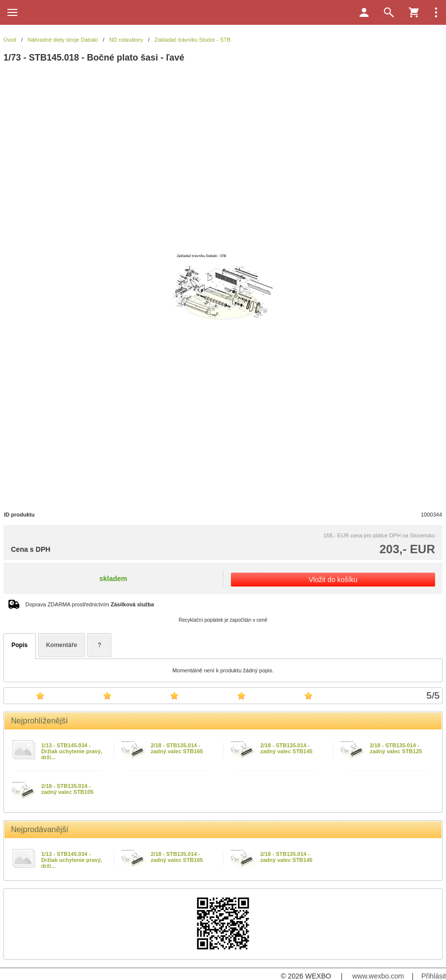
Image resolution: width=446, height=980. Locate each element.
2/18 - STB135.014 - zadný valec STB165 (177, 748)
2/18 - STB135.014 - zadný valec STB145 (286, 748)
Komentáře (62, 645)
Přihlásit (434, 976)
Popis (20, 645)
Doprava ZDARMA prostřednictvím (90, 604)
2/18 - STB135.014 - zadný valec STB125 (396, 748)
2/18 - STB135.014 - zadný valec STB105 (67, 789)
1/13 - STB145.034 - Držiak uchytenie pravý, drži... (72, 751)
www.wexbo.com (378, 976)
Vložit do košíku (333, 580)
